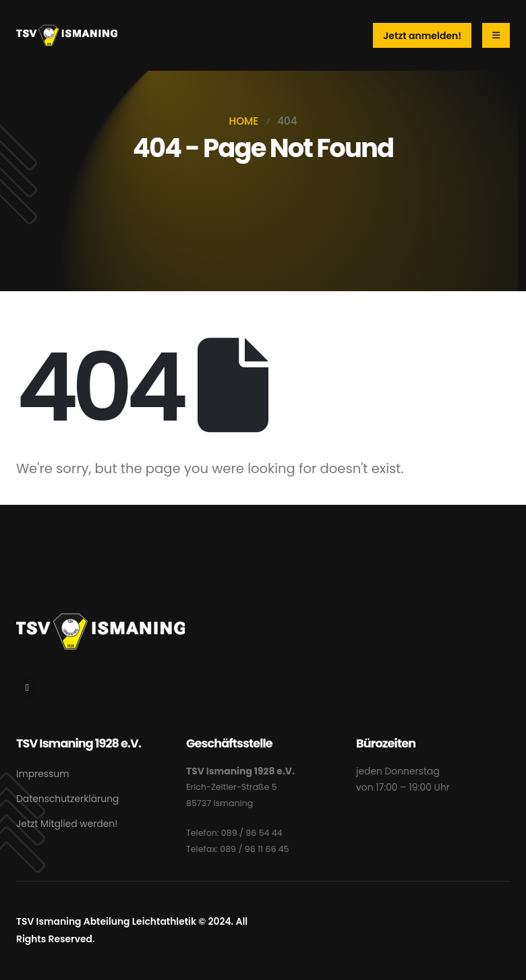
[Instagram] (27, 688)
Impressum (42, 774)
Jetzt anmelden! (422, 36)
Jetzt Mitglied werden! (67, 824)
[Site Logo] (67, 35)
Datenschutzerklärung (67, 799)
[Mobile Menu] (496, 35)
